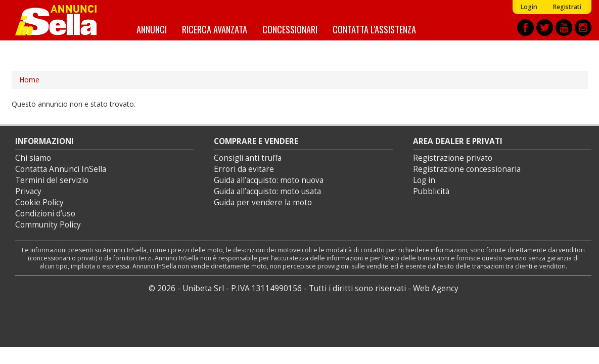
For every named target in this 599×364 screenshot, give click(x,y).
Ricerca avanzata (215, 29)
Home (29, 80)
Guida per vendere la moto (263, 202)
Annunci (152, 29)
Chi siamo (33, 158)
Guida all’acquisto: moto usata (267, 191)
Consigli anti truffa (248, 158)
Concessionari (290, 29)
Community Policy (48, 225)
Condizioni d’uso (45, 214)
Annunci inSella (62, 20)
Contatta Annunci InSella (61, 169)
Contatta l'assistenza (374, 29)
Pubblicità (431, 191)
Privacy (28, 191)
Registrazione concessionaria (467, 169)
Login (529, 7)
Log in (424, 180)
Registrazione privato (453, 158)
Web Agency (436, 288)
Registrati (567, 7)
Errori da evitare (244, 169)
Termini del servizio (52, 180)
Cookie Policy (39, 202)
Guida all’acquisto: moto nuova (269, 180)
